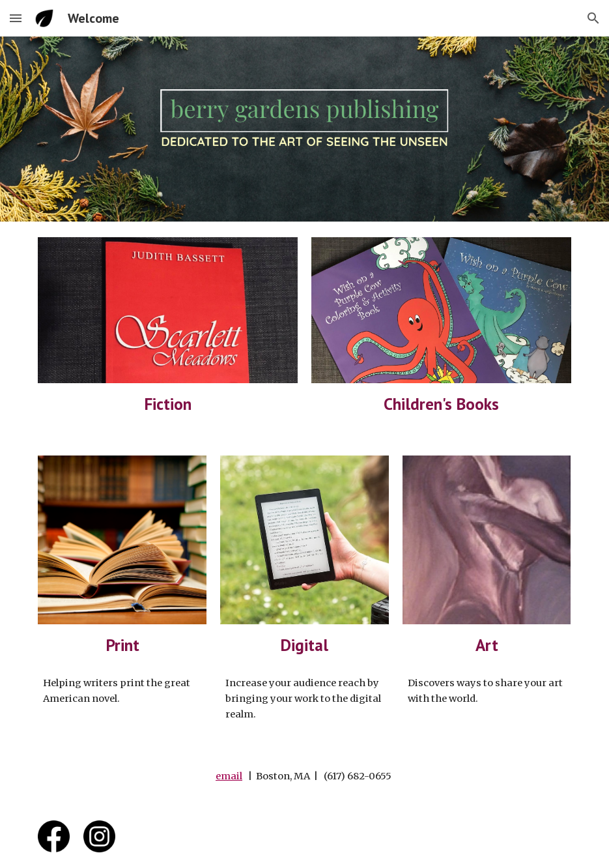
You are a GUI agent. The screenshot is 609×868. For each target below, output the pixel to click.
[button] (16, 18)
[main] (168, 404)
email (229, 776)
